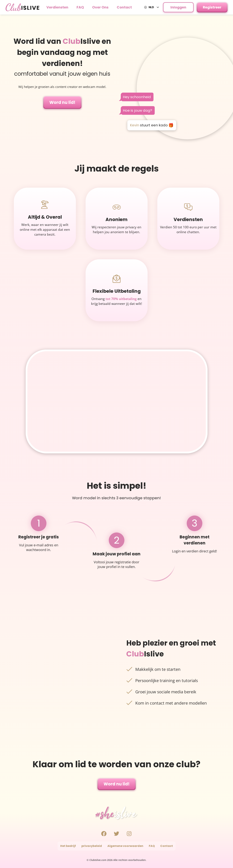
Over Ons (100, 7)
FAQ (80, 7)
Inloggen (178, 7)
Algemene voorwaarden (125, 846)
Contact (124, 7)
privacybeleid (92, 846)
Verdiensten (57, 7)
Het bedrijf (68, 846)
